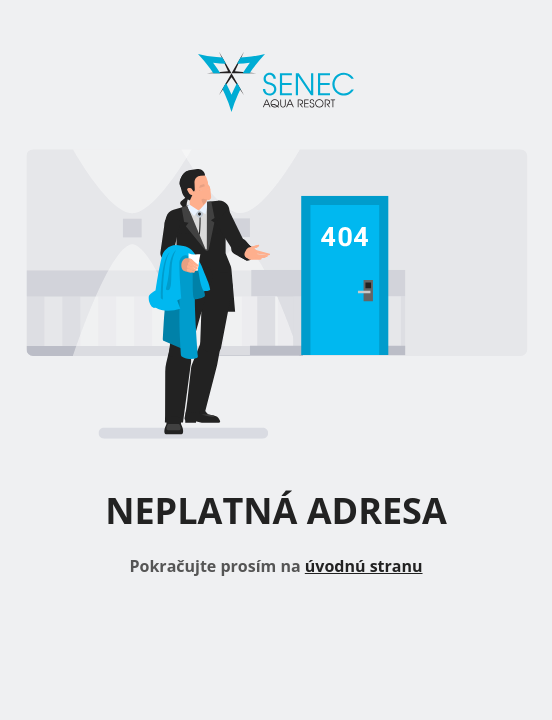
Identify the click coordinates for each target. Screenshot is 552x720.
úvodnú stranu (364, 566)
